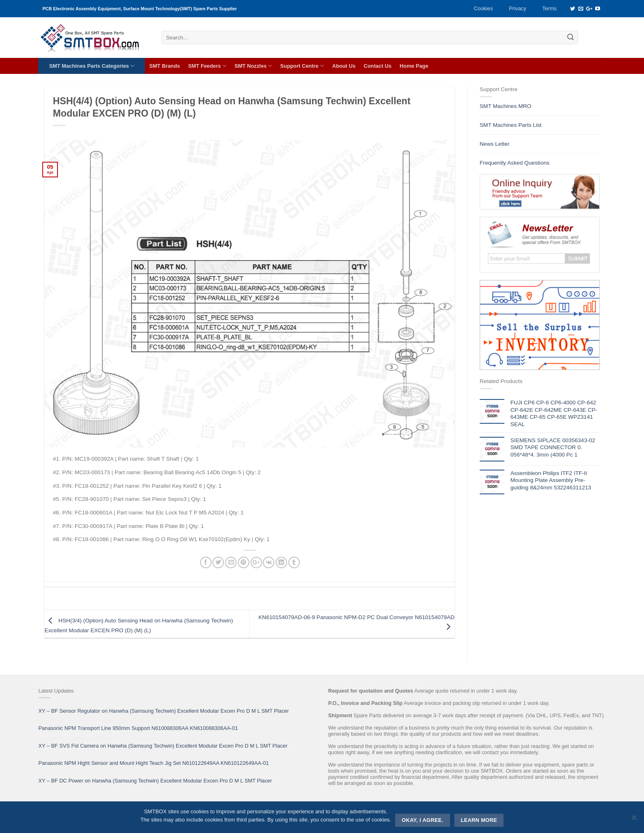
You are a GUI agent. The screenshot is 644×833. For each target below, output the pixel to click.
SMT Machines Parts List (511, 125)
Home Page (414, 66)
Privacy (517, 8)
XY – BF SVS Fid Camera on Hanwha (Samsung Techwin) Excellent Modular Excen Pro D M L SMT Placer (163, 746)
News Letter (495, 144)
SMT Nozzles (253, 66)
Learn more (479, 820)
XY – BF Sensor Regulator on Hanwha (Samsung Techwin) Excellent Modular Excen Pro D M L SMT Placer (163, 711)
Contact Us (378, 66)
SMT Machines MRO (506, 106)
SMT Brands (164, 66)
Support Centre (302, 66)
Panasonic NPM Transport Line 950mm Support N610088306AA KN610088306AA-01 (138, 728)
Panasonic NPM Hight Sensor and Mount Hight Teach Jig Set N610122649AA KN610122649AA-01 (153, 763)
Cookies (483, 8)
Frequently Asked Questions (515, 163)
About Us (344, 66)
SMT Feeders (207, 66)
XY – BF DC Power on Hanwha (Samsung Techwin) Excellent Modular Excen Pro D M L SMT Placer (155, 781)
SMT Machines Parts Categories (92, 66)
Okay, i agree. (422, 820)
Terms (549, 8)
